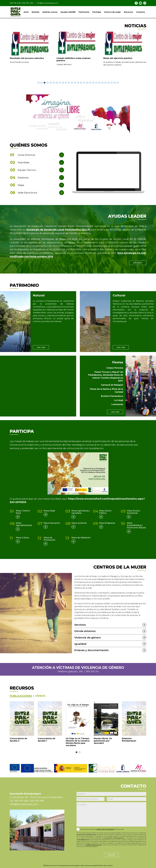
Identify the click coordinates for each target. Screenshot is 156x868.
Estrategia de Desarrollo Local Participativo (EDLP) (58, 230)
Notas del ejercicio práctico (118, 58)
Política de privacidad (88, 866)
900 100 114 (92, 671)
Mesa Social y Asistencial (134, 512)
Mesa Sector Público (105, 512)
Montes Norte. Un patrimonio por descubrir (103, 741)
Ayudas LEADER (68, 12)
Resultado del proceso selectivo (27, 58)
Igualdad (80, 644)
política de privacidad (105, 829)
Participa (97, 12)
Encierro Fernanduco (112, 396)
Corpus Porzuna (115, 368)
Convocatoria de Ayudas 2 (18, 740)
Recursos (129, 12)
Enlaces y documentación (92, 650)
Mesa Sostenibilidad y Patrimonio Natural (136, 525)
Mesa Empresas (107, 523)
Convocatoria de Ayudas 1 (46, 740)
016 (81, 671)
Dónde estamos (85, 631)
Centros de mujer (112, 12)
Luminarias (117, 404)
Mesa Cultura (22, 538)
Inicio (26, 12)
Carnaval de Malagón (112, 385)
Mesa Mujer (49, 511)
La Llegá (119, 400)
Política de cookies (105, 866)
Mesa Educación (52, 523)
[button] (38, 83)
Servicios (80, 625)
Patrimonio (84, 12)
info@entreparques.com (47, 3)
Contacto (141, 12)
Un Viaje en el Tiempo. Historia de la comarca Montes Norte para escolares (78, 742)
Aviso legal (74, 866)
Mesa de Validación (81, 538)
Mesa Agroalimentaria (24, 524)
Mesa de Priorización (49, 539)
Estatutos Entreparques (129, 740)
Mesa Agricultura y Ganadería (81, 512)
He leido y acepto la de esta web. (102, 829)
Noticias (36, 12)
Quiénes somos (50, 12)
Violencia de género (88, 637)
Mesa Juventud (79, 523)
